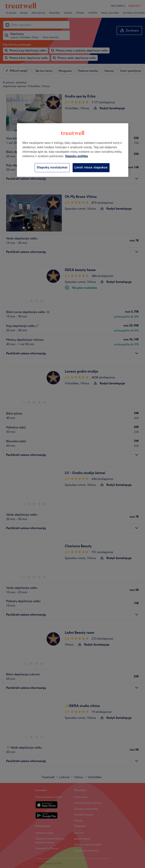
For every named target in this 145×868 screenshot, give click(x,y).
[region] (73, 150)
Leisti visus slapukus (91, 168)
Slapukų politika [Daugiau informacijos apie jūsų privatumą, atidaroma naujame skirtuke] (76, 156)
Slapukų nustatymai (52, 168)
